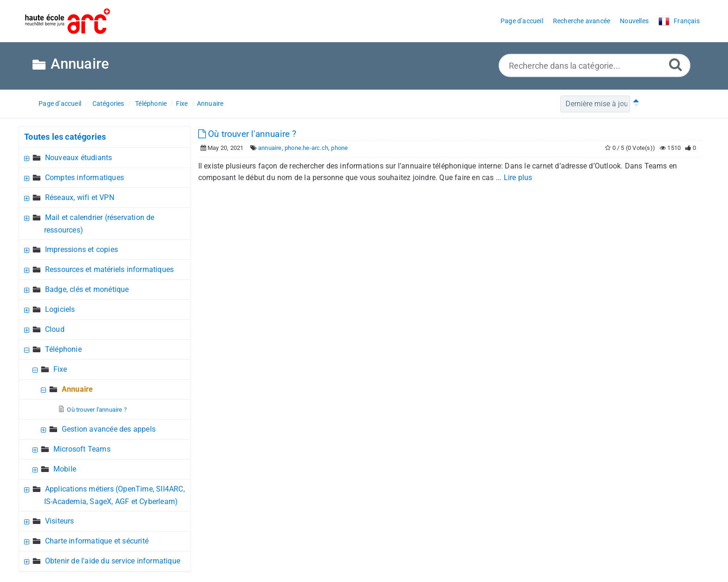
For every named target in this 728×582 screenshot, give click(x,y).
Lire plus (518, 178)
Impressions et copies (81, 249)
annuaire (270, 148)
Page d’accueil (60, 103)
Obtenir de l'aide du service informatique (113, 561)
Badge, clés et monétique (87, 289)
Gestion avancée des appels (109, 429)
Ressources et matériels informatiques (109, 269)
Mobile (65, 469)
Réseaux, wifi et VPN (80, 197)
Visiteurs (60, 521)
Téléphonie (151, 103)
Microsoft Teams (82, 449)
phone (339, 148)
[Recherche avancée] (676, 64)
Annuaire (210, 103)
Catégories (108, 103)
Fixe (182, 103)
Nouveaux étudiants (79, 158)
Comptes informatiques (84, 178)
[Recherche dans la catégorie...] (595, 65)
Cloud (55, 329)
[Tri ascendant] (634, 104)
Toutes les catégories (65, 137)
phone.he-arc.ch (306, 148)
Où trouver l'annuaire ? (97, 410)
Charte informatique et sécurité (97, 541)
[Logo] (68, 21)
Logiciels (60, 309)
